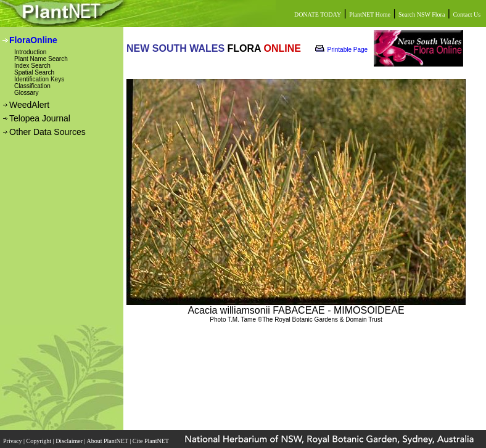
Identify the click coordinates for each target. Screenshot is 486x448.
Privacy (13, 441)
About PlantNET (108, 441)
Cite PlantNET (151, 441)
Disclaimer (70, 441)
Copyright (40, 441)
